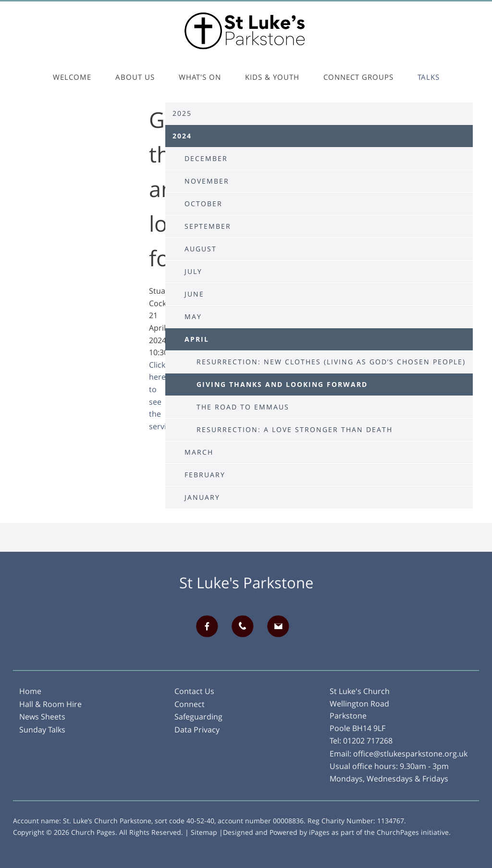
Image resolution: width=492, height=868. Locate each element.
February (205, 475)
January (202, 497)
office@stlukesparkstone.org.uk (410, 754)
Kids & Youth (272, 77)
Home (30, 691)
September (208, 226)
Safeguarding (198, 717)
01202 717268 (368, 741)
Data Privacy (197, 730)
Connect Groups (358, 77)
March (199, 452)
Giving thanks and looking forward (282, 384)
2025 (182, 113)
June (194, 294)
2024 (182, 136)
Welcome (72, 77)
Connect (190, 704)
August (201, 249)
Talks (429, 77)
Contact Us (194, 691)
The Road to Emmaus (243, 407)
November (207, 181)
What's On (200, 77)
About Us (135, 77)
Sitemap (204, 832)
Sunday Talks (42, 730)
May (193, 316)
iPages (319, 832)
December (206, 158)
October (203, 204)
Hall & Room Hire (50, 704)
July (193, 271)
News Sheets (42, 717)
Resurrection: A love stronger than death (295, 429)
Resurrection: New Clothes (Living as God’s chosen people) (331, 362)
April (197, 339)
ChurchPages (398, 832)
